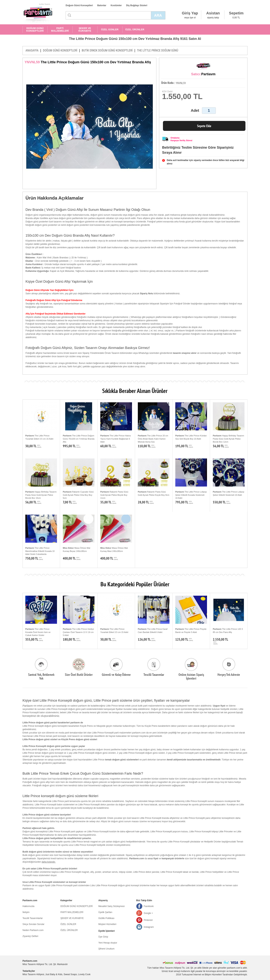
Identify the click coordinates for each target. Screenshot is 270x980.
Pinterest (148, 920)
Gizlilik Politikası (106, 918)
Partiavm (28, 706)
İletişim (26, 912)
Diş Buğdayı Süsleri (137, 5)
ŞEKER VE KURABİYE (85, 29)
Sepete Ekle (204, 126)
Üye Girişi (103, 937)
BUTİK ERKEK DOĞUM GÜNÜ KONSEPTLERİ (107, 50)
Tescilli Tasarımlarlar (33, 918)
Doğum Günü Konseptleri (79, 5)
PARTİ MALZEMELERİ (60, 29)
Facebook (149, 906)
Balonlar (102, 5)
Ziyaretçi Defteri (30, 936)
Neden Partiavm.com (33, 930)
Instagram (149, 927)
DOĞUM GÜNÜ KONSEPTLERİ (35, 29)
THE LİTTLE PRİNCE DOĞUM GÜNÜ (158, 50)
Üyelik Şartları (105, 912)
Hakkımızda (28, 906)
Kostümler (116, 5)
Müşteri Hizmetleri (107, 924)
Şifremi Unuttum (106, 949)
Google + (148, 913)
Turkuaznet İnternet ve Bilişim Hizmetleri (202, 975)
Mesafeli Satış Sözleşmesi (111, 906)
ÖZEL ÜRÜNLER (135, 29)
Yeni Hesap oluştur (108, 943)
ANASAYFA (32, 50)
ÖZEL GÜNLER (110, 29)
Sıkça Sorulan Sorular (33, 924)
